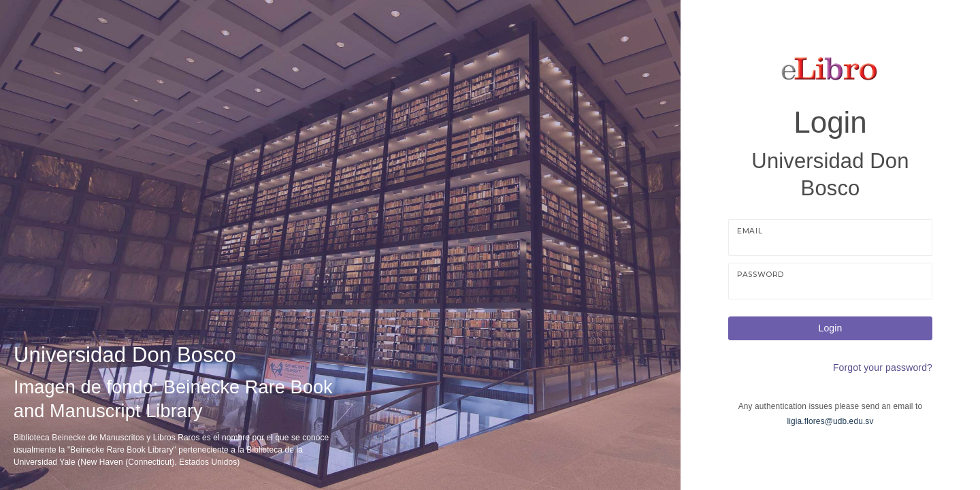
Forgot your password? (883, 367)
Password (761, 275)
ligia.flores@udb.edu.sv (831, 421)
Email (750, 231)
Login (831, 328)
